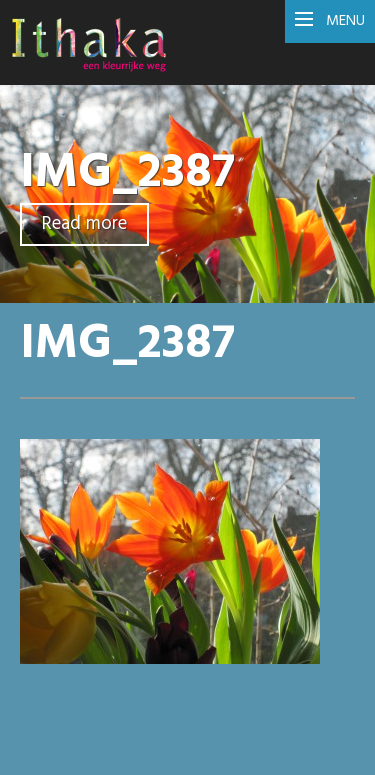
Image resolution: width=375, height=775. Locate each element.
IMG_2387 (127, 173)
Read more (84, 224)
